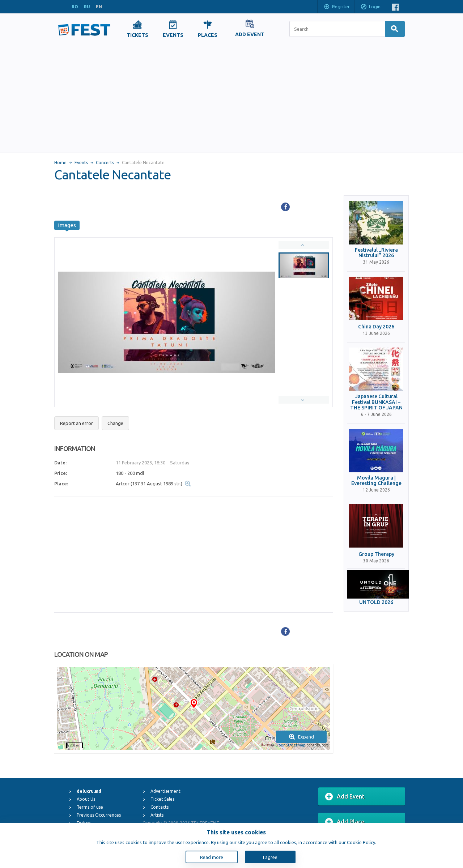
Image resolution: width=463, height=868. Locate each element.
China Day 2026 (376, 327)
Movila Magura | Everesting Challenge (376, 481)
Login (370, 7)
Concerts (105, 163)
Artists (157, 815)
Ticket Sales (162, 799)
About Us (86, 799)
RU (87, 7)
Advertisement (165, 791)
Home (60, 163)
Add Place (345, 822)
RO (75, 7)
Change (115, 423)
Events (81, 163)
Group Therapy (376, 554)
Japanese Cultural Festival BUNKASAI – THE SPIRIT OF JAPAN (376, 402)
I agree (270, 857)
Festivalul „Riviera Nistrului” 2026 (376, 253)
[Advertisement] (231, 98)
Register (337, 7)
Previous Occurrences (99, 815)
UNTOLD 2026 (376, 602)
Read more (212, 857)
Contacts (160, 807)
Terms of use (90, 807)
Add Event (345, 797)
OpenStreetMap (290, 745)
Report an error (77, 423)
